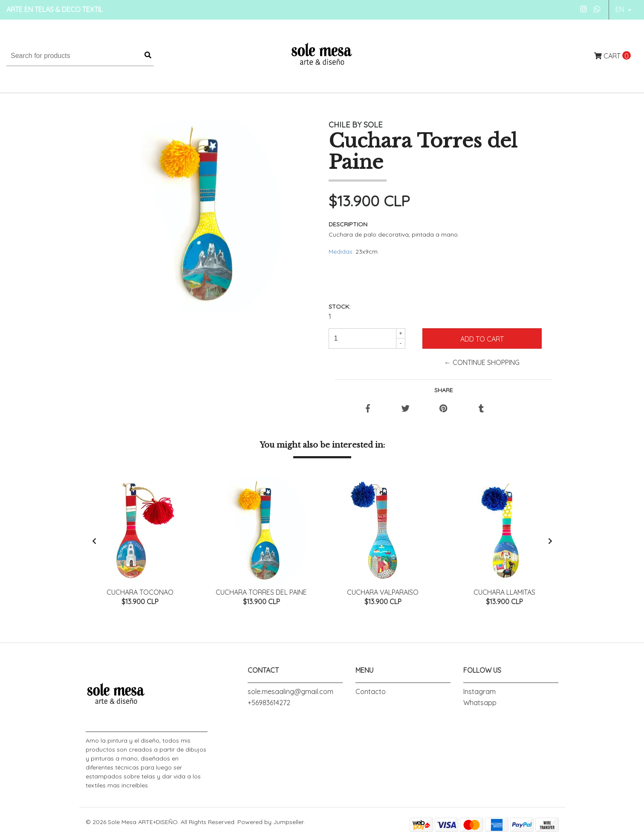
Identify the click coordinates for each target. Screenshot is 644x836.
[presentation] (94, 542)
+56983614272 (269, 704)
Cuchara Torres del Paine (261, 592)
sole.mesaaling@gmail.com (290, 693)
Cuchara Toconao (140, 592)
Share (444, 390)
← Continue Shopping (482, 362)
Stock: (339, 307)
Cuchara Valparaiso (383, 592)
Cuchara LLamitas (504, 592)
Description (348, 224)
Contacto (371, 693)
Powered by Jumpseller (271, 824)
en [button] (621, 9)
